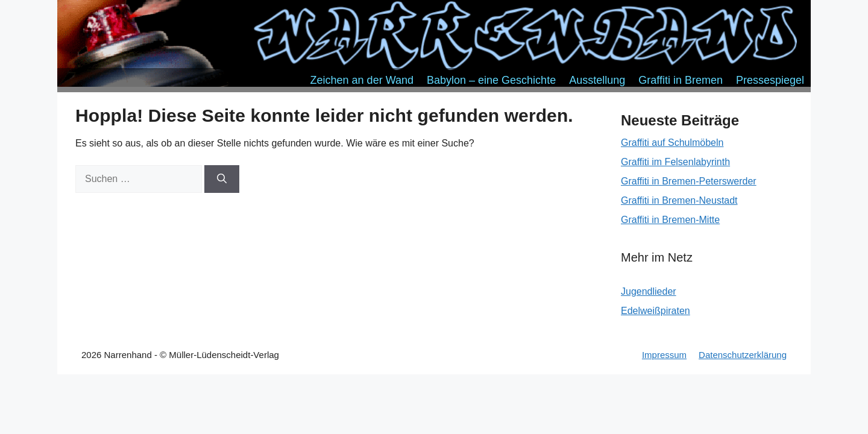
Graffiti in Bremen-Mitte (670, 220)
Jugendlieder (649, 291)
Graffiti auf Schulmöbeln (672, 143)
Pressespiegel (770, 80)
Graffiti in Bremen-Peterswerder (689, 181)
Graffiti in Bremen (681, 80)
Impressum (664, 355)
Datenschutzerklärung (743, 355)
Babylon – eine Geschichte (491, 80)
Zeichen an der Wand (362, 80)
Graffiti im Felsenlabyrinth (675, 162)
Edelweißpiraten (656, 311)
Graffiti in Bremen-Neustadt (679, 200)
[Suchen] (222, 179)
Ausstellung (597, 80)
